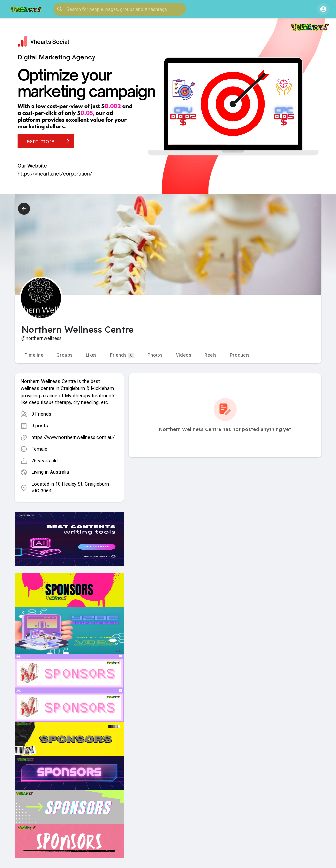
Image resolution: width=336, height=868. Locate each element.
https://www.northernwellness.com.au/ (73, 437)
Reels (210, 355)
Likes (91, 355)
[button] (120, 9)
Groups (64, 355)
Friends (122, 355)
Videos (184, 355)
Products (240, 355)
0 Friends (41, 414)
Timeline (34, 355)
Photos (155, 355)
